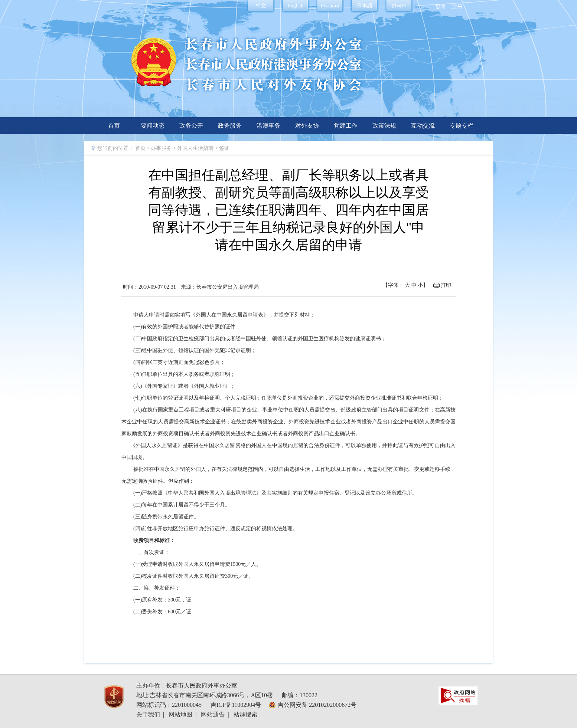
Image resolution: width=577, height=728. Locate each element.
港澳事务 (268, 126)
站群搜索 (245, 714)
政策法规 (384, 126)
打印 (446, 285)
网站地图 (180, 714)
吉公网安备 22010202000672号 (317, 705)
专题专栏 (462, 126)
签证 (224, 148)
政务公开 (191, 126)
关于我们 (148, 714)
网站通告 (213, 714)
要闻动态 (153, 126)
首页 (114, 126)
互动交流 (423, 126)
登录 (441, 7)
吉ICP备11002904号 (236, 705)
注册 (457, 7)
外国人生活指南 (196, 148)
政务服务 (230, 126)
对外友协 (307, 126)
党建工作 (346, 126)
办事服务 (161, 148)
